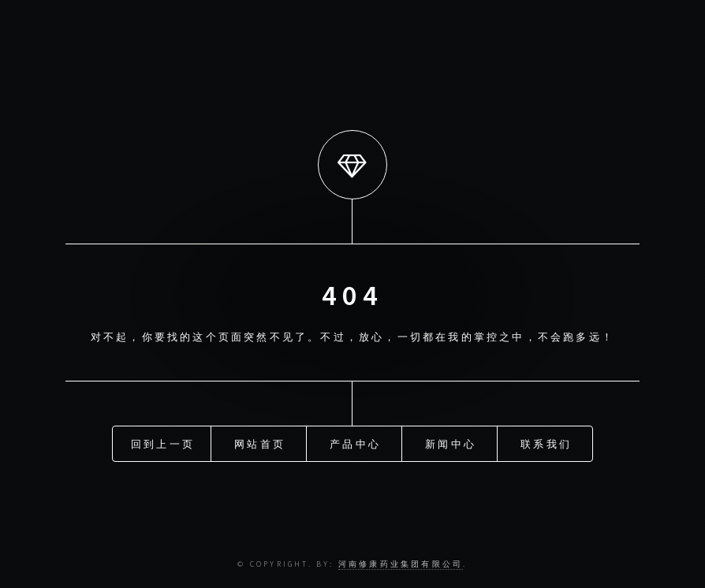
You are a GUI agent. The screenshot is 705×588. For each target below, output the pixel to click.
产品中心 (355, 443)
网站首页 (260, 443)
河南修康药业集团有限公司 (401, 564)
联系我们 (546, 443)
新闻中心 (451, 443)
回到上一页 (163, 443)
